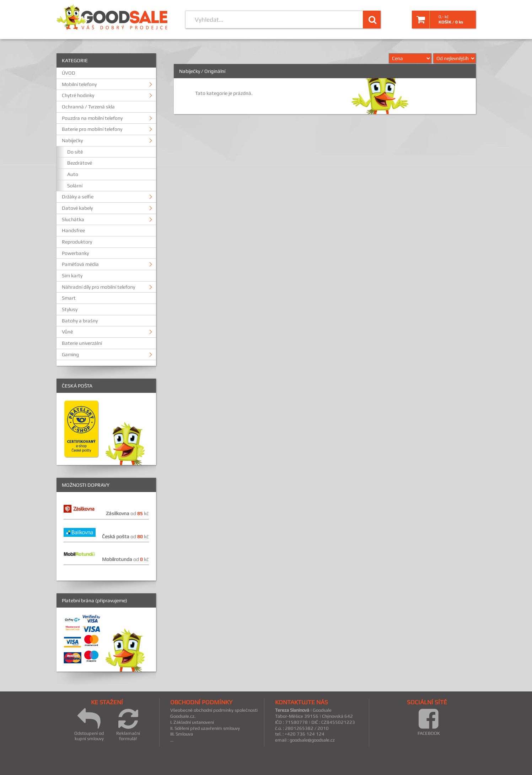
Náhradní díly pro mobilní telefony (98, 287)
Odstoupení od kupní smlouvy (89, 724)
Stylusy (70, 309)
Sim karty (72, 276)
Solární (75, 186)
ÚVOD (69, 73)
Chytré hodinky (78, 95)
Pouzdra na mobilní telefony (92, 118)
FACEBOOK (429, 722)
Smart (69, 298)
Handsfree (73, 230)
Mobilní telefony (79, 84)
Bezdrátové (80, 163)
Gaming (70, 354)
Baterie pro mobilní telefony (92, 129)
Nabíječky (72, 140)
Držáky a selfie (78, 197)
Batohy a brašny (80, 321)
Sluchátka (73, 219)
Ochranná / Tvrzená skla (88, 107)
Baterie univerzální (82, 343)
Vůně (67, 332)
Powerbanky (75, 253)
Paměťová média (80, 264)
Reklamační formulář (128, 724)
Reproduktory (77, 242)
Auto (73, 174)
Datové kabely (77, 208)
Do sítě (75, 152)
